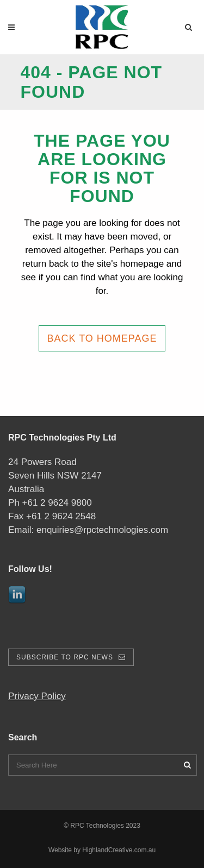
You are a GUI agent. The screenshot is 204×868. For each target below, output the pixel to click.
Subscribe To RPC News (71, 657)
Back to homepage (102, 338)
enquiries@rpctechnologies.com (102, 530)
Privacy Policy (37, 696)
